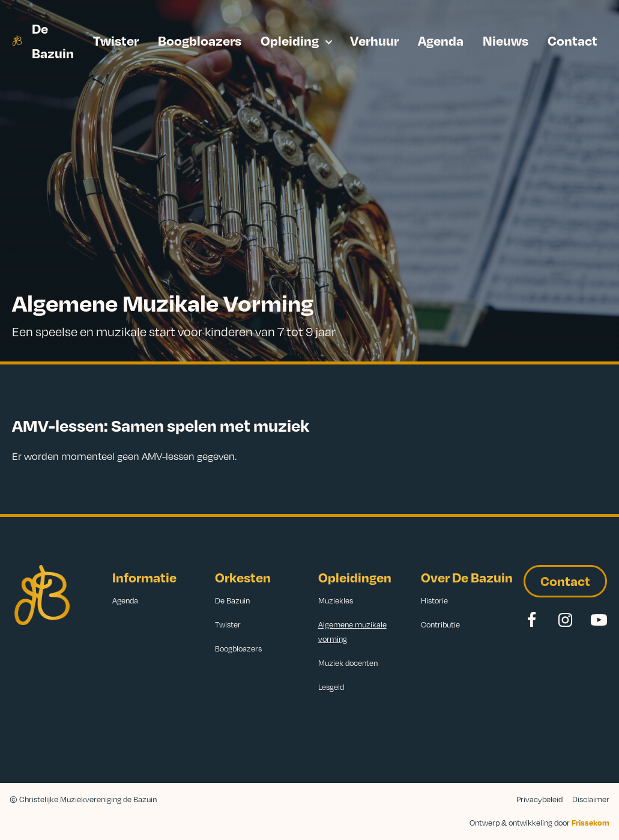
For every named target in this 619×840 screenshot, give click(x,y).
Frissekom (590, 823)
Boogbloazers (200, 40)
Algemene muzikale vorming (352, 632)
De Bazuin (53, 40)
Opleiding (290, 40)
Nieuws (506, 40)
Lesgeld (331, 687)
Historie (434, 600)
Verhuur (374, 40)
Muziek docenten (348, 663)
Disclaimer (591, 799)
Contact (572, 40)
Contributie (440, 624)
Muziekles (336, 600)
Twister (116, 40)
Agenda (441, 40)
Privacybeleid (539, 799)
